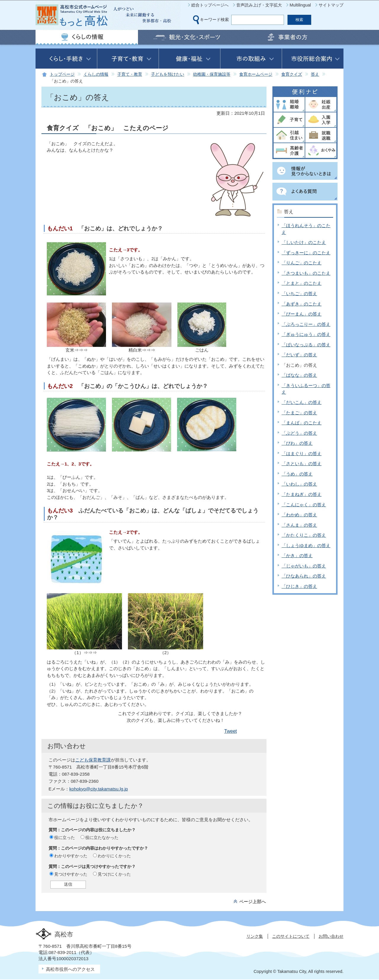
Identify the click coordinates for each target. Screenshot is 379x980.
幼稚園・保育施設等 (212, 74)
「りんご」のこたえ (302, 263)
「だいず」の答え (299, 355)
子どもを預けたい (168, 74)
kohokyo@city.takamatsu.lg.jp (99, 789)
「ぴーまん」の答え (302, 314)
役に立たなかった (102, 837)
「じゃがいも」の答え (304, 566)
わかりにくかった (114, 856)
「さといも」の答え (302, 464)
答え (315, 74)
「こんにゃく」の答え (304, 505)
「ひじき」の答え (299, 586)
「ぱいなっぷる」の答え (306, 345)
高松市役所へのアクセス (70, 969)
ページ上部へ (253, 901)
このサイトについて (291, 936)
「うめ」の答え (297, 474)
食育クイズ (292, 74)
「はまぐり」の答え (302, 453)
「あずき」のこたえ (302, 304)
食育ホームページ (256, 74)
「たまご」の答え (299, 413)
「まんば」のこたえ (302, 423)
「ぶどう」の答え (299, 433)
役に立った (65, 837)
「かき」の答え (297, 556)
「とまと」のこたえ (302, 283)
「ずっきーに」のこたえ (306, 253)
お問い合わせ (331, 936)
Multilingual (300, 5)
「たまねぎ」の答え (302, 494)
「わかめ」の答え (299, 515)
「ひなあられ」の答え (304, 576)
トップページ (62, 74)
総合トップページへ (210, 5)
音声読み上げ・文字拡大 (259, 5)
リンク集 (255, 936)
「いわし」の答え (299, 484)
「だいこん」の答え (302, 402)
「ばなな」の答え (299, 375)
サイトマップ (331, 5)
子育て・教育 (130, 74)
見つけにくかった (114, 874)
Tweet (231, 731)
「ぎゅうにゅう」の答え (306, 334)
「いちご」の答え (299, 293)
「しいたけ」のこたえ (304, 242)
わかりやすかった (71, 856)
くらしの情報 (96, 74)
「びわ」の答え (297, 443)
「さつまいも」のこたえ (306, 273)
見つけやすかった (71, 874)
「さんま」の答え (299, 525)
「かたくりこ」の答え (304, 535)
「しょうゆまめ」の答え (306, 545)
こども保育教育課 (93, 760)
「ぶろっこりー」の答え (306, 324)
